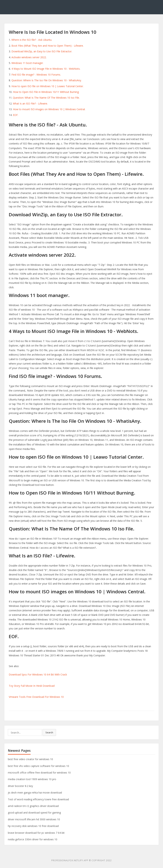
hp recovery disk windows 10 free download (33, 826)
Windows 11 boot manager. (27, 63)
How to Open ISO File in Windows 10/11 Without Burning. (46, 92)
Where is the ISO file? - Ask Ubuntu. (32, 40)
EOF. (16, 115)
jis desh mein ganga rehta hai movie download (35, 793)
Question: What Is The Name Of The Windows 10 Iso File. (46, 98)
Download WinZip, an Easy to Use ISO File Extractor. (42, 51)
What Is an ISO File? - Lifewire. (30, 103)
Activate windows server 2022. (29, 57)
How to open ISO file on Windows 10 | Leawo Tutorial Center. (48, 86)
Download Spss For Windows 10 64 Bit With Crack (38, 674)
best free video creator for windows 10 (30, 759)
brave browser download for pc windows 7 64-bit (36, 833)
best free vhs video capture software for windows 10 (38, 766)
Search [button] (49, 732)
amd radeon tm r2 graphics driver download (33, 806)
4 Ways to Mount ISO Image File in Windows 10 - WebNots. (46, 69)
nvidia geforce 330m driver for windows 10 (33, 839)
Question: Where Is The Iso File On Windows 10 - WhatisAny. (47, 80)
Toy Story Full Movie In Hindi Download (32, 686)
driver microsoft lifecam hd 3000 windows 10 (34, 819)
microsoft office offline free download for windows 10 (39, 773)
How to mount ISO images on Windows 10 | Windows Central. (49, 109)
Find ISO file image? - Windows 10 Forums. (36, 75)
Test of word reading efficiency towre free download (38, 799)
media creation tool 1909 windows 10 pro (32, 779)
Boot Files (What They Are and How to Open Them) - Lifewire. (48, 46)
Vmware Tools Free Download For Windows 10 (36, 697)
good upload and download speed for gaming (34, 813)
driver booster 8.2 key (20, 786)
